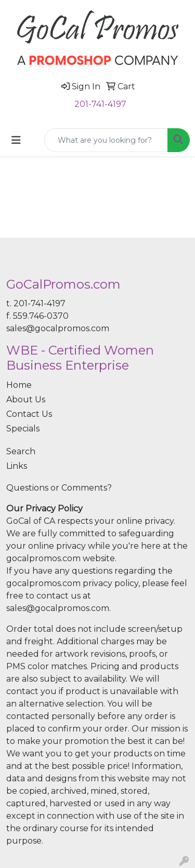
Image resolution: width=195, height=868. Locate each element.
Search (21, 451)
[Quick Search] (106, 140)
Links (17, 466)
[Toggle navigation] (16, 140)
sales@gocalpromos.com (58, 328)
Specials (23, 429)
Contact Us (29, 414)
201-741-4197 (100, 104)
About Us (26, 399)
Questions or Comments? (59, 488)
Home (19, 385)
